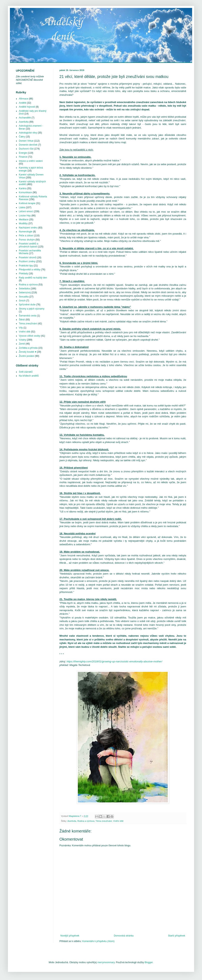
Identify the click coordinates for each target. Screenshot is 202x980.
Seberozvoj (25, 293)
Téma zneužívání (104, 821)
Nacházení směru (28, 228)
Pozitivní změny (27, 261)
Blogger (149, 962)
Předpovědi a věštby (30, 270)
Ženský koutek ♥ (28, 352)
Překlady (23, 274)
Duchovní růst (26, 149)
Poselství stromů (28, 258)
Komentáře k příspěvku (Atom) (98, 941)
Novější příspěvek (70, 936)
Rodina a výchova (86, 821)
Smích (22, 301)
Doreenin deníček (28, 145)
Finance (23, 157)
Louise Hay (25, 216)
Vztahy (22, 340)
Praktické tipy (26, 266)
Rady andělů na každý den (33, 278)
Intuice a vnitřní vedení (31, 161)
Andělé (22, 103)
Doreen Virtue (26, 141)
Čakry (22, 137)
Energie (23, 153)
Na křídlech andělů (29, 376)
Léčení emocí (26, 211)
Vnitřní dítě (118, 821)
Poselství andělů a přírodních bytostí (29, 245)
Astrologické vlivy (28, 133)
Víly (21, 328)
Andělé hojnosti (27, 107)
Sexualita (24, 297)
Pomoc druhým (27, 240)
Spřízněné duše (27, 305)
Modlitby (23, 223)
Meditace (24, 220)
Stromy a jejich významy (32, 309)
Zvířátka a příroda (28, 348)
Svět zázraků (26, 372)
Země (22, 344)
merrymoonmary (106, 962)
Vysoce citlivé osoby (30, 336)
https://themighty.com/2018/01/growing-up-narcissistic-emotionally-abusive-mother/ (114, 661)
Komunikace (25, 192)
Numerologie (26, 232)
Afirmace (23, 99)
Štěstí (22, 320)
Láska (22, 207)
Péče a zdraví (26, 236)
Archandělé (25, 118)
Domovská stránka (124, 936)
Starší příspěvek (177, 936)
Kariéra (23, 188)
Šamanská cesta (28, 316)
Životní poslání (27, 356)
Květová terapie (27, 203)
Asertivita (72, 821)
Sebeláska (24, 289)
